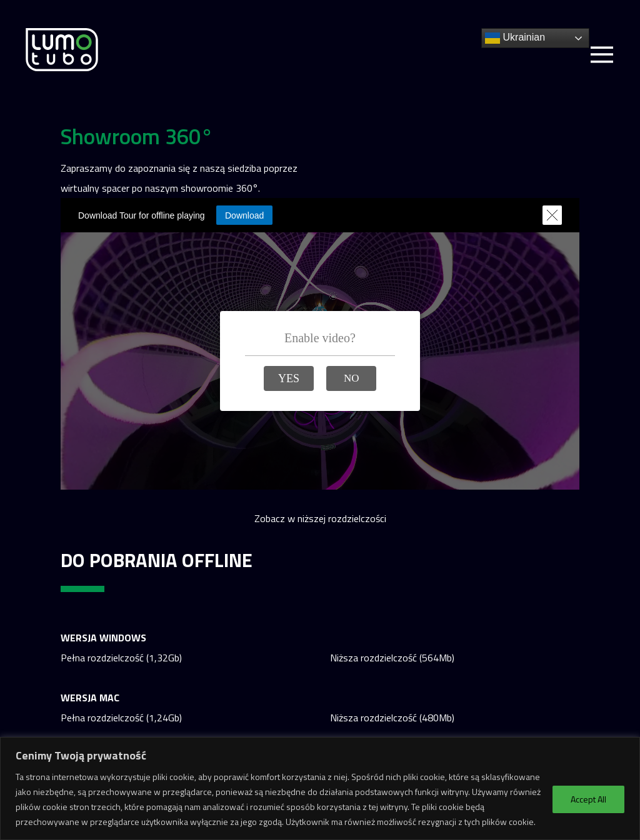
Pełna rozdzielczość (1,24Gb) (121, 718)
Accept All (588, 799)
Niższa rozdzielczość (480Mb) (392, 718)
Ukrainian (515, 38)
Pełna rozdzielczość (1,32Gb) (121, 658)
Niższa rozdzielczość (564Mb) (392, 658)
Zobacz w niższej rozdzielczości (320, 518)
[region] (320, 788)
